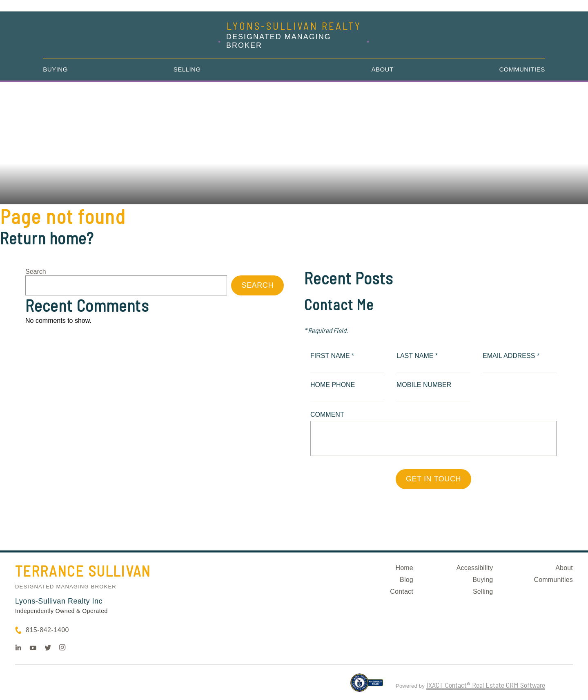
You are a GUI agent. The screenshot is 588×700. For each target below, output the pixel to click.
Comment (327, 415)
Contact (402, 592)
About (382, 69)
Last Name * (417, 356)
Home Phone (333, 385)
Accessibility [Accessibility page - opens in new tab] (475, 568)
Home (404, 568)
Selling (187, 69)
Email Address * (511, 356)
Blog (406, 580)
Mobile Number (424, 385)
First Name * (332, 356)
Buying (55, 69)
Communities (522, 69)
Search (36, 272)
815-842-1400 (47, 630)
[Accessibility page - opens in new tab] (367, 686)
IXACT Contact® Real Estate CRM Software (486, 685)
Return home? (47, 238)
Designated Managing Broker (66, 587)
